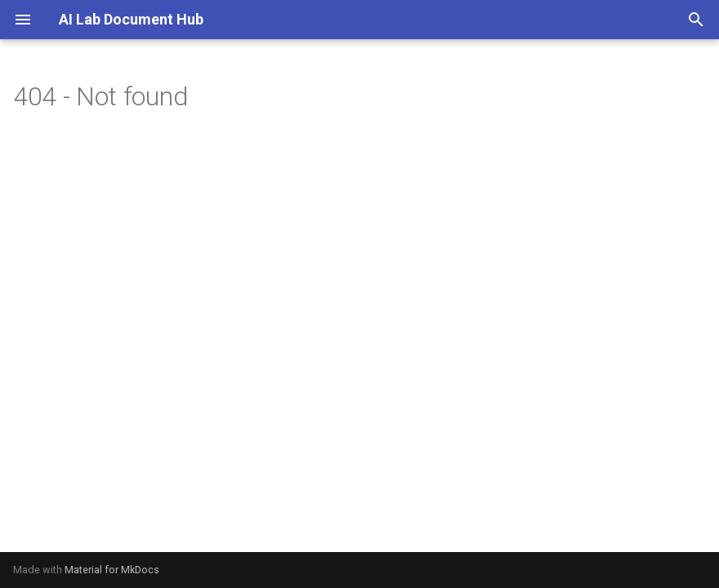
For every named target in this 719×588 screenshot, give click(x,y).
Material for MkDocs (112, 570)
